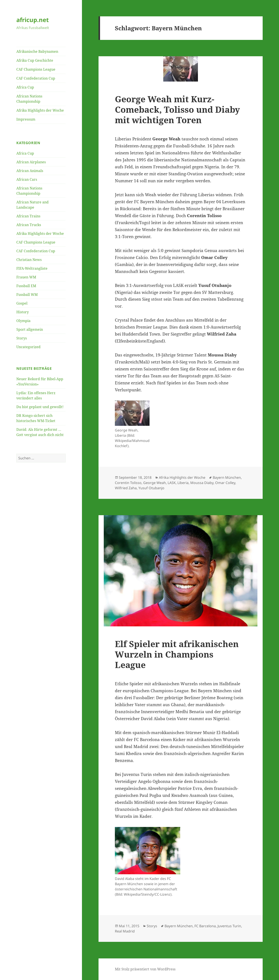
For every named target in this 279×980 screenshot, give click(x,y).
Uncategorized (28, 347)
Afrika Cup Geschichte (35, 60)
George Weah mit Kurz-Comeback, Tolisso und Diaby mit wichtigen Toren (177, 109)
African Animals (30, 171)
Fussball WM (27, 295)
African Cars (27, 179)
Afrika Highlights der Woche (40, 110)
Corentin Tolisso (128, 483)
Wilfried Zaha (126, 488)
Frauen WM (26, 277)
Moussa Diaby (202, 483)
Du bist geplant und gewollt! (40, 407)
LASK (172, 483)
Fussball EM (26, 286)
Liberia (183, 483)
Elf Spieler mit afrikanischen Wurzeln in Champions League (177, 654)
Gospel (22, 303)
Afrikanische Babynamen (37, 51)
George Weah (155, 483)
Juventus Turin (229, 926)
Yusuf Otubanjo (151, 488)
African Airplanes (31, 162)
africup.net (33, 20)
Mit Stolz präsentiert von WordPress (145, 969)
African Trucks (29, 225)
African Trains (28, 216)
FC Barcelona (205, 926)
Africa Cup (25, 87)
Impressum (26, 119)
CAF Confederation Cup (36, 78)
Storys (22, 338)
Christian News (29, 260)
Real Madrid (125, 931)
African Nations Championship (29, 99)
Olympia (23, 321)
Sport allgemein (30, 329)
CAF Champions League (36, 69)
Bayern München (227, 477)
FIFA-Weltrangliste (32, 268)
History (23, 312)
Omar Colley (225, 483)
